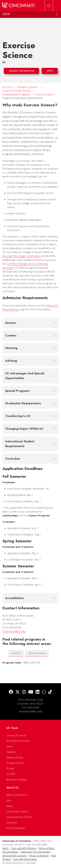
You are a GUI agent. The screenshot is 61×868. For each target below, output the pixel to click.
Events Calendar (16, 828)
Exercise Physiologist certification (22, 256)
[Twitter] (18, 692)
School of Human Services (17, 91)
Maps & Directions (17, 795)
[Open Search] (49, 6)
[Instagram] (24, 692)
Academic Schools (27, 87)
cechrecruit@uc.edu (14, 631)
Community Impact (17, 811)
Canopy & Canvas (17, 735)
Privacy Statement (39, 856)
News (10, 806)
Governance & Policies (20, 817)
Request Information (22, 71)
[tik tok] (50, 692)
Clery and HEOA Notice (24, 848)
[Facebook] (11, 692)
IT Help (10, 768)
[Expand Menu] (57, 14)
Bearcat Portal (15, 757)
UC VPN (11, 774)
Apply (50, 71)
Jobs (9, 800)
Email (10, 746)
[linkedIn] (37, 692)
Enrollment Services (18, 741)
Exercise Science (44, 94)
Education (16, 653)
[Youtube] (31, 692)
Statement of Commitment (35, 852)
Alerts (6, 848)
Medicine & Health (37, 653)
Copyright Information (25, 859)
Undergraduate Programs (16, 94)
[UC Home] (18, 6)
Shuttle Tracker (15, 763)
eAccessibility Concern (15, 856)
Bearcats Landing (16, 779)
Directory (12, 822)
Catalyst (11, 752)
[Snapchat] (44, 692)
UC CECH (7, 87)
